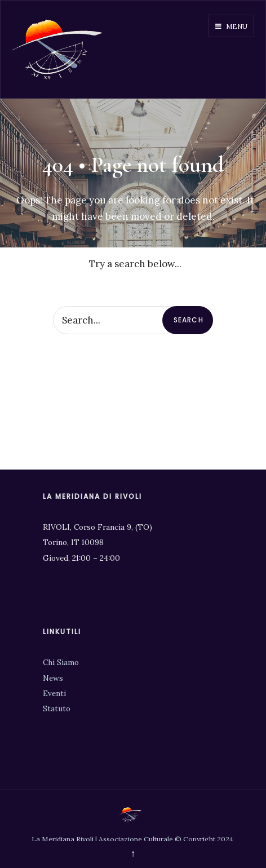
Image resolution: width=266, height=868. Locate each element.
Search (189, 320)
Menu (231, 26)
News (53, 678)
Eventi (54, 693)
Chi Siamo (61, 662)
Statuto (57, 708)
